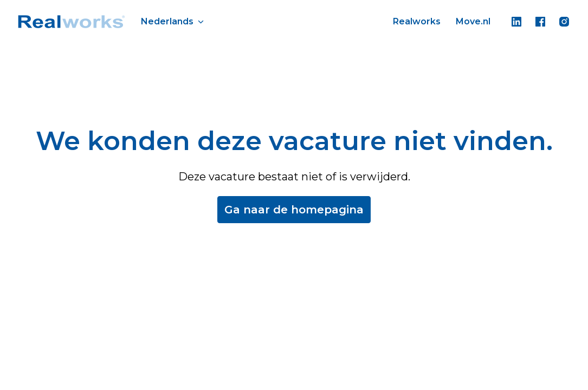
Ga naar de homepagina (294, 210)
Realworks (417, 21)
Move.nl (473, 21)
